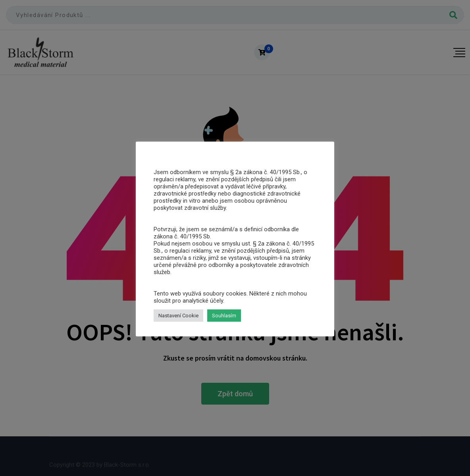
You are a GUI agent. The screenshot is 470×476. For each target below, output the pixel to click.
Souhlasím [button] (224, 316)
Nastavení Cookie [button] (178, 316)
